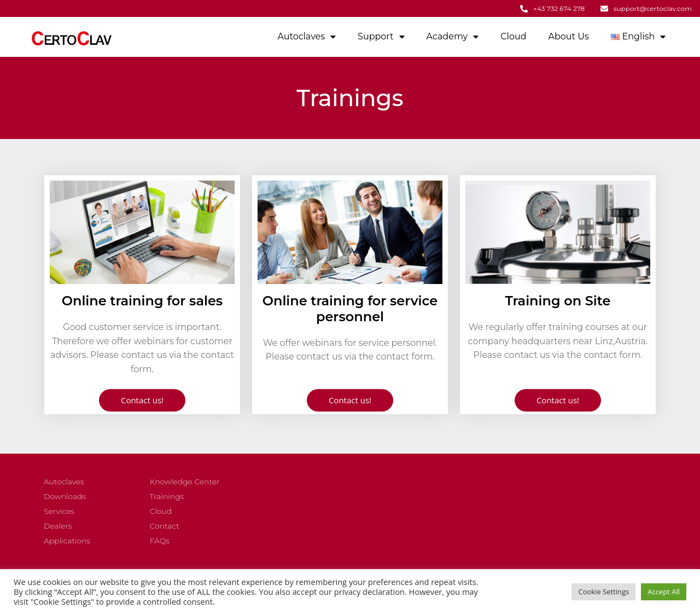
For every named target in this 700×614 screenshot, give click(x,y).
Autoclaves (307, 36)
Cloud (513, 35)
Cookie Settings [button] (603, 592)
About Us (569, 35)
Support (381, 36)
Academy (453, 36)
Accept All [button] (664, 592)
